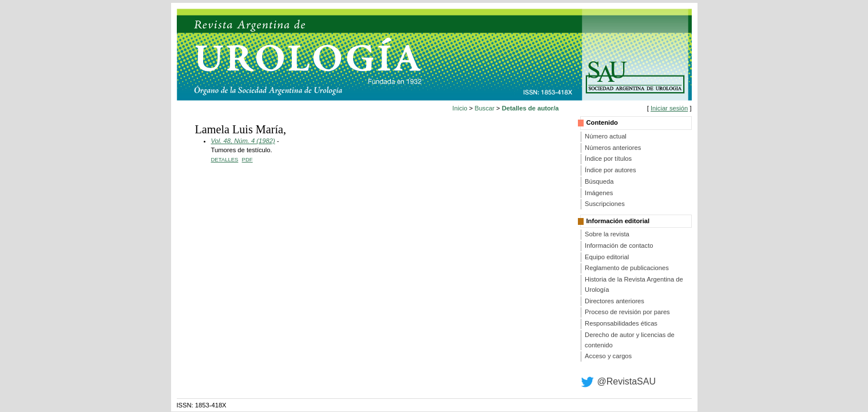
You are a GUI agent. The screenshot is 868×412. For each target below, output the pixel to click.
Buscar (484, 108)
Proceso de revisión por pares (627, 312)
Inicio (460, 108)
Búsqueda (599, 181)
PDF (247, 159)
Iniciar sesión (669, 108)
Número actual (606, 136)
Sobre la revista (607, 234)
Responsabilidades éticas (621, 323)
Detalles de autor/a (530, 108)
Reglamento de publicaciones (627, 268)
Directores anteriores (615, 301)
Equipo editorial (607, 257)
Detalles (225, 159)
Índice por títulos (608, 159)
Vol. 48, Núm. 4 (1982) (243, 141)
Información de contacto (619, 245)
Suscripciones (605, 204)
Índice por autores (611, 170)
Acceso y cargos (608, 356)
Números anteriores (613, 148)
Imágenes (599, 193)
